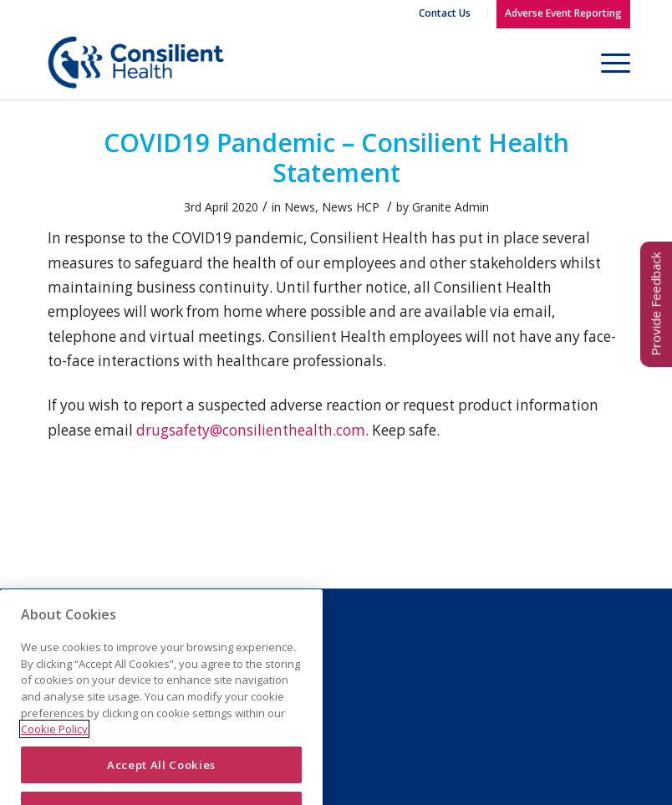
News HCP (351, 207)
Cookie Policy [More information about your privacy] (54, 740)
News (300, 207)
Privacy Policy (284, 645)
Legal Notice (280, 624)
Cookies (270, 666)
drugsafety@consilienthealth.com (251, 430)
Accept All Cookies (161, 776)
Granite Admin (451, 207)
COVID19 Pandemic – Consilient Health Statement (336, 158)
